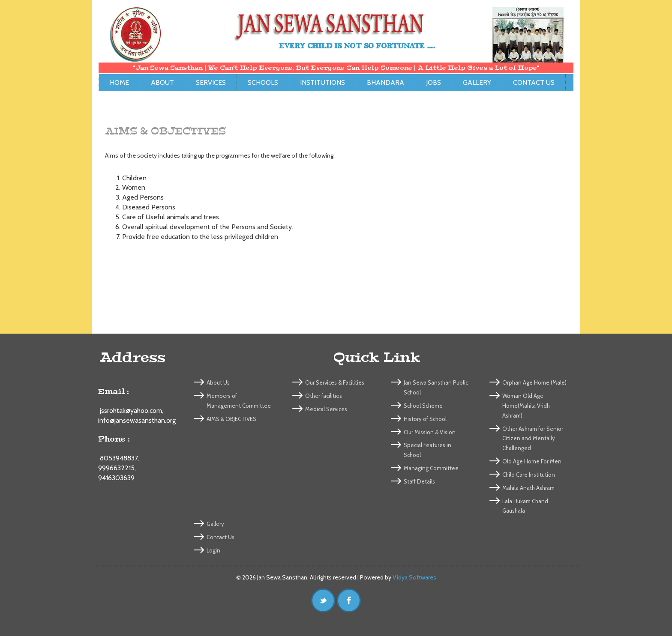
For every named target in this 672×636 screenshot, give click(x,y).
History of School (425, 419)
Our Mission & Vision (430, 432)
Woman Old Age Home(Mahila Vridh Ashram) (526, 406)
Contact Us (534, 82)
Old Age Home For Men (532, 461)
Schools (263, 82)
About (162, 82)
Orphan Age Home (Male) (534, 382)
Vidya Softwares (414, 577)
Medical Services (326, 409)
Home (119, 82)
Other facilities (324, 396)
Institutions (322, 82)
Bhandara (385, 82)
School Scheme (423, 406)
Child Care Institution (529, 475)
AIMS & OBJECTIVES (231, 419)
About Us (218, 382)
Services (211, 82)
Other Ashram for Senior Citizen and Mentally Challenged (533, 439)
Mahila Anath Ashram (528, 488)
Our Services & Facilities (335, 382)
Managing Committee (431, 468)
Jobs (433, 82)
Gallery (477, 82)
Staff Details (419, 481)
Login (213, 550)
